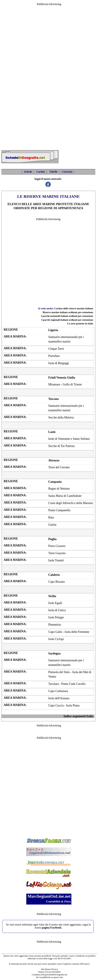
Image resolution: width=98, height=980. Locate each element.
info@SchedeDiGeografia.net (54, 975)
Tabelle (53, 172)
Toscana (53, 399)
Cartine (41, 172)
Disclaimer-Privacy (50, 969)
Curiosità (67, 172)
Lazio (52, 432)
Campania (55, 482)
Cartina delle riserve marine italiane (74, 308)
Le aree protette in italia (80, 324)
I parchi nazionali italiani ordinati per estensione (67, 316)
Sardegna (54, 653)
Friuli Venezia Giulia (62, 378)
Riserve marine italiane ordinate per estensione (68, 312)
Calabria (54, 575)
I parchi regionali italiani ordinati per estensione (67, 320)
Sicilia (52, 596)
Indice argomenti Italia (78, 716)
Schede (28, 172)
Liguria (53, 330)
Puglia (52, 539)
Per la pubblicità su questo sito (50, 977)
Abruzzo (54, 460)
